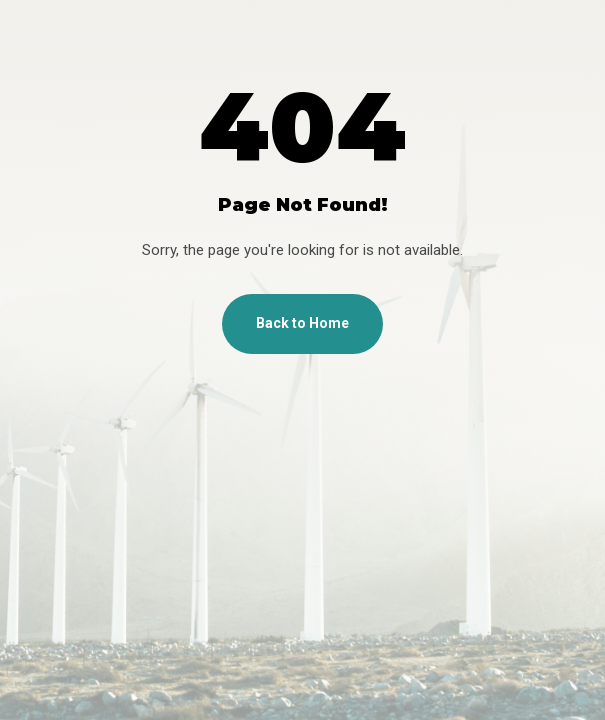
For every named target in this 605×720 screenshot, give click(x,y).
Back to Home (302, 323)
